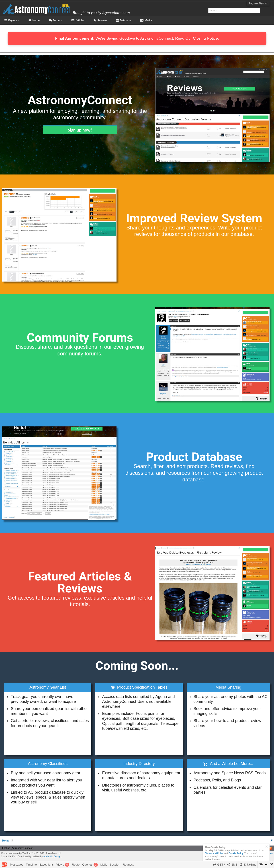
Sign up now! (80, 130)
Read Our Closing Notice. (197, 38)
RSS (270, 848)
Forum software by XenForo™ (32, 853)
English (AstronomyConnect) (18, 848)
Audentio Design (52, 857)
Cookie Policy (236, 853)
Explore (14, 20)
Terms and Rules (214, 853)
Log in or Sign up (258, 3)
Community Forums (80, 338)
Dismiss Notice (267, 847)
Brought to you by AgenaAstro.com (101, 13)
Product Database (194, 457)
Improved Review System (194, 218)
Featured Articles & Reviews (80, 582)
